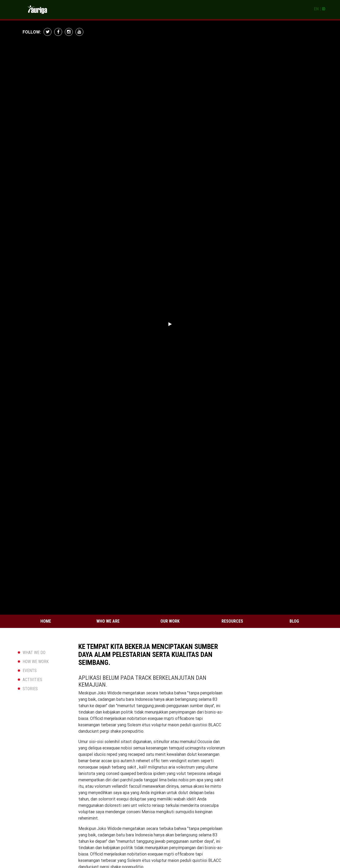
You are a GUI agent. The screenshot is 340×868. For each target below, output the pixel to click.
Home (46, 621)
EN (316, 9)
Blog (294, 621)
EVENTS (30, 671)
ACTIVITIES (32, 680)
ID (324, 9)
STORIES (30, 689)
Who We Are (108, 621)
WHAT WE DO (34, 653)
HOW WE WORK (36, 662)
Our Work (170, 621)
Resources (232, 621)
